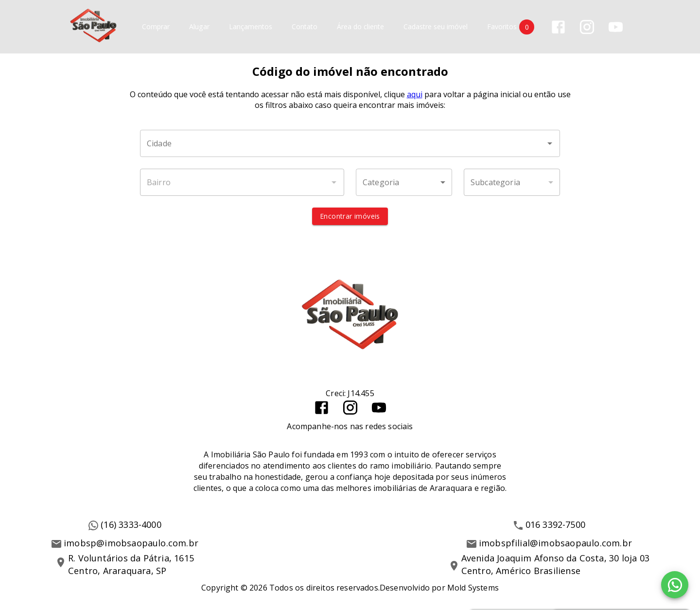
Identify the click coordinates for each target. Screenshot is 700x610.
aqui (415, 94)
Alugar (199, 27)
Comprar (156, 27)
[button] (404, 182)
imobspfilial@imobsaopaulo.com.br (555, 543)
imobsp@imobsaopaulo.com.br (131, 543)
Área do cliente (360, 27)
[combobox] (350, 143)
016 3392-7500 (556, 524)
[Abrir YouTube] (616, 27)
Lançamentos (251, 27)
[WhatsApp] (675, 585)
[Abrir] (550, 143)
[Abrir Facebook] (558, 27)
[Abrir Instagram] (587, 27)
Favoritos (511, 27)
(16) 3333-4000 (131, 524)
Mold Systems (473, 588)
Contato (305, 27)
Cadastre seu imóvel (436, 27)
